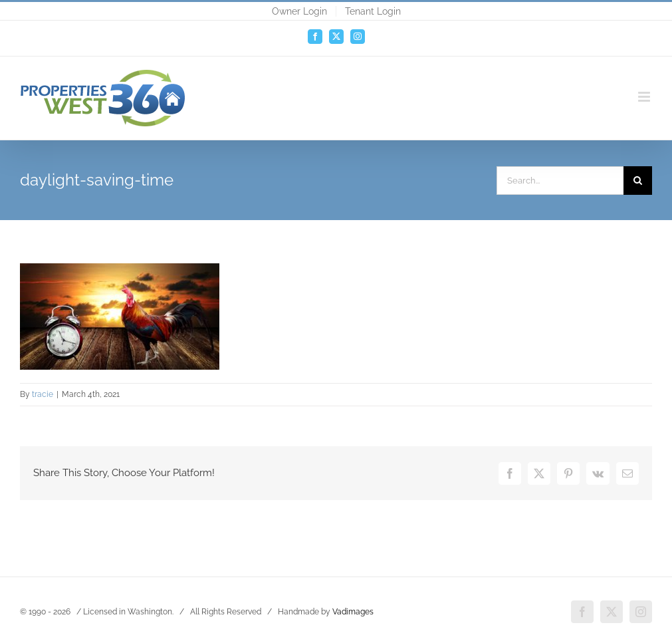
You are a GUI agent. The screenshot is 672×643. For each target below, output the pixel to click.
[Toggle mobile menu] (645, 97)
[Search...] (560, 181)
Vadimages (353, 612)
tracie (43, 394)
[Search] (638, 181)
